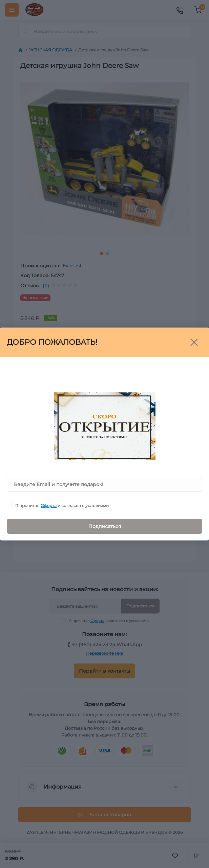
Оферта (49, 505)
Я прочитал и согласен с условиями (62, 505)
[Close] (194, 342)
